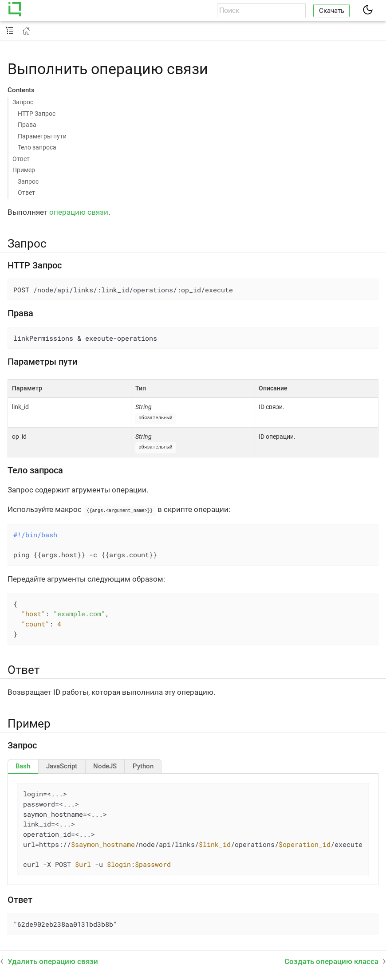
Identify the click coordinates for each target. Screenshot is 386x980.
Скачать (332, 11)
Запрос (23, 102)
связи (98, 212)
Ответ (21, 159)
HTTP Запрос (37, 114)
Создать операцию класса (331, 960)
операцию (67, 212)
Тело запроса (37, 147)
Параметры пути (42, 136)
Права (27, 125)
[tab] (23, 765)
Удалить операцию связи (53, 960)
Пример (24, 170)
